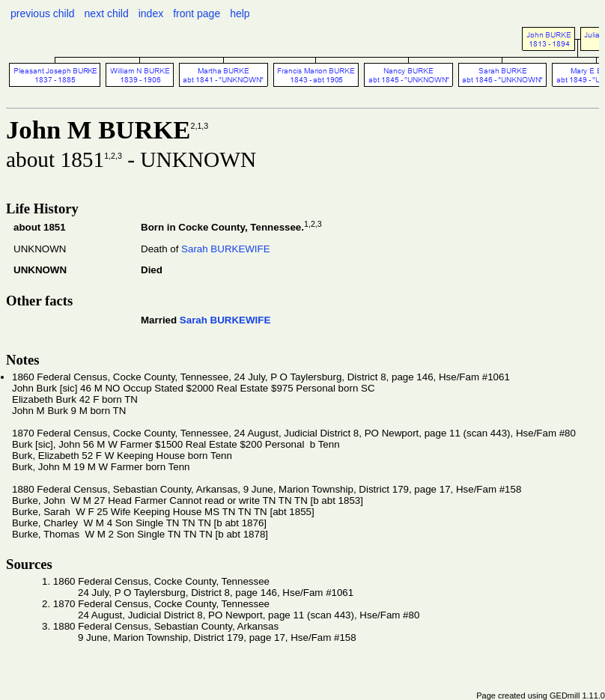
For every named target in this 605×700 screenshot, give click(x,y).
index (151, 13)
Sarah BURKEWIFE (226, 249)
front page (197, 13)
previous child (43, 13)
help (240, 13)
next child (107, 13)
